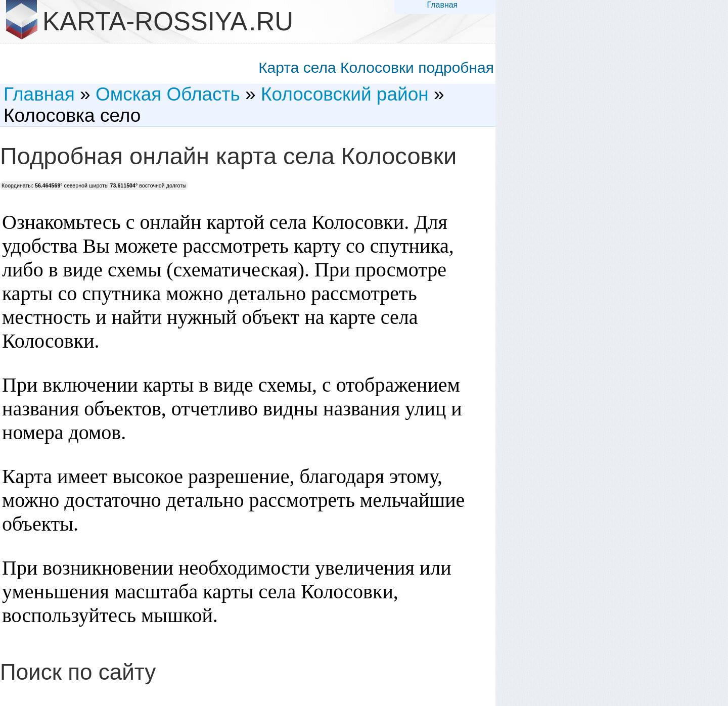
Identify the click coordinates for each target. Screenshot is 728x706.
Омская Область (168, 94)
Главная (442, 5)
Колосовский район (345, 94)
